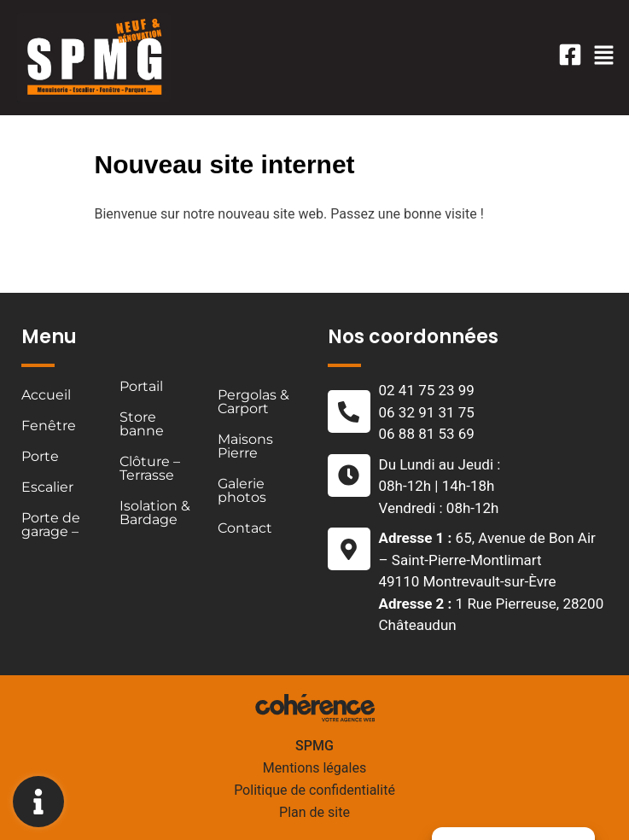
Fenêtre (49, 426)
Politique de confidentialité (314, 790)
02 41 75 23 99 (427, 390)
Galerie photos (242, 490)
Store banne (142, 424)
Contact (245, 528)
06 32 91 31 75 (427, 412)
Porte (40, 456)
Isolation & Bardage (155, 513)
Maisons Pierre (245, 446)
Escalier (47, 487)
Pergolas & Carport (253, 402)
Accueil (46, 395)
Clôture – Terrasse (150, 468)
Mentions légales (314, 768)
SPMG (314, 746)
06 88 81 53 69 (427, 434)
